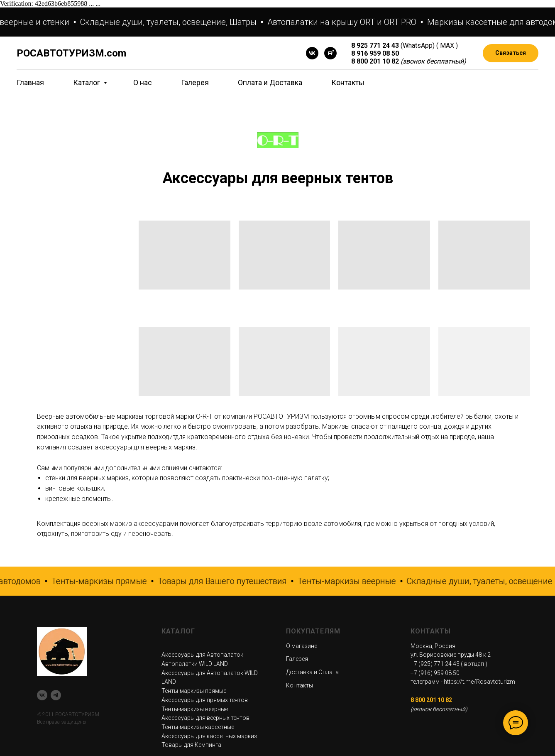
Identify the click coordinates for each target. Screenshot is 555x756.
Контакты (348, 82)
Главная (30, 82)
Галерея (195, 82)
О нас (143, 82)
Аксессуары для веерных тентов (205, 718)
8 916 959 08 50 (375, 53)
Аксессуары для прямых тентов (205, 700)
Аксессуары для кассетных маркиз (209, 736)
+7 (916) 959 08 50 (435, 673)
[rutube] (330, 53)
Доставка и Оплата (312, 672)
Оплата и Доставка (270, 82)
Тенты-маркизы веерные (195, 709)
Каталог (87, 82)
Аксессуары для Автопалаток (202, 655)
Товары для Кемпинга (191, 745)
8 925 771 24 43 (375, 45)
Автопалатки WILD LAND (195, 664)
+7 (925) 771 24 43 (435, 664)
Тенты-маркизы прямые (194, 691)
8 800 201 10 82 (375, 61)
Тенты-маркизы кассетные (198, 727)
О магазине (302, 646)
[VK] (312, 53)
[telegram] (56, 695)
